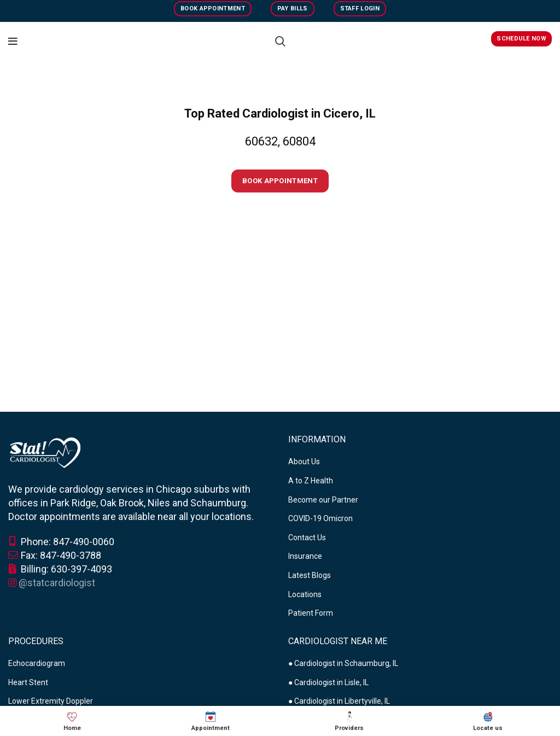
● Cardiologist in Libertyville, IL (339, 701)
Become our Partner (323, 500)
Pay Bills (293, 8)
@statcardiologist (57, 583)
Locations (305, 594)
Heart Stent (28, 682)
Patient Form (311, 613)
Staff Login (360, 8)
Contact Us (307, 538)
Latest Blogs (310, 575)
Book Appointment (213, 8)
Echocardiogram (37, 663)
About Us (304, 462)
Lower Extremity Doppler (51, 701)
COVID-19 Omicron (320, 518)
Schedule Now (521, 39)
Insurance (305, 556)
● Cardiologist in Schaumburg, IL (343, 663)
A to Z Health (311, 481)
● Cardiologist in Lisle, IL (328, 682)
